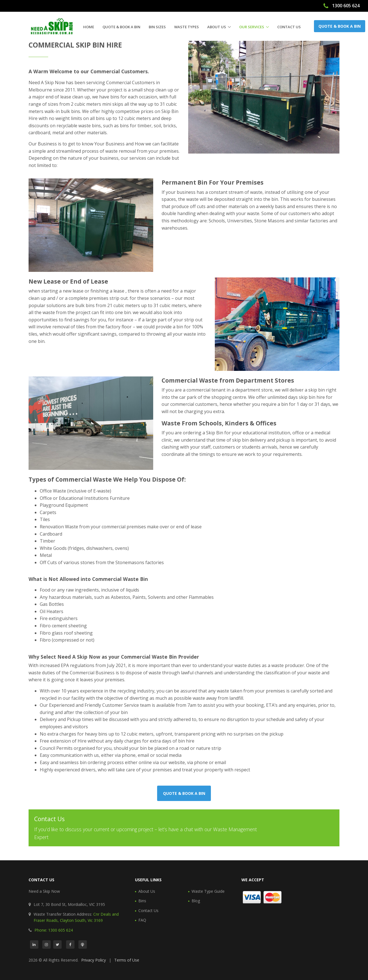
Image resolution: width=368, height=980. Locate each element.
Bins (142, 901)
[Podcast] (83, 944)
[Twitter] (57, 944)
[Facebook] (70, 944)
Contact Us (289, 27)
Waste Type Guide (208, 891)
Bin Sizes (157, 27)
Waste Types (187, 27)
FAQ (142, 920)
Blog (196, 901)
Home (89, 27)
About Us (217, 27)
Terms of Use (127, 960)
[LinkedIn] (34, 944)
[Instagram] (46, 944)
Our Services (252, 27)
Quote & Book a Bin (121, 27)
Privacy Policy (94, 960)
